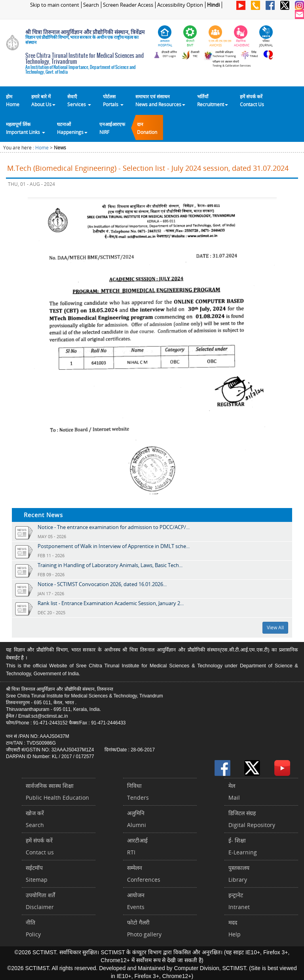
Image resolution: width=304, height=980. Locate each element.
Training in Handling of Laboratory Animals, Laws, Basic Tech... (110, 565)
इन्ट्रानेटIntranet (239, 901)
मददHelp (235, 928)
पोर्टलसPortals (113, 100)
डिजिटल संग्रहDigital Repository (252, 819)
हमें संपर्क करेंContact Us (252, 100)
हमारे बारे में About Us (43, 100)
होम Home (13, 100)
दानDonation (147, 128)
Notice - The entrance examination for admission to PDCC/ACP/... (114, 527)
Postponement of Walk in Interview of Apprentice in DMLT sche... (114, 546)
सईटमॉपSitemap (37, 874)
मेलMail (234, 792)
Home (42, 148)
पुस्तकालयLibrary (239, 874)
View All (275, 628)
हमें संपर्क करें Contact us (40, 846)
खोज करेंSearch (35, 819)
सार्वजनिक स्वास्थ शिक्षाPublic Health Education (57, 792)
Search (91, 5)
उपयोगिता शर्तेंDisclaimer (40, 901)
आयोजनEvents (136, 901)
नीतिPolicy (33, 928)
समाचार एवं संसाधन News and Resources (160, 100)
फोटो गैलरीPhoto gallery (144, 928)
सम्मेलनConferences (144, 874)
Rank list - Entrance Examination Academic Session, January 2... (111, 603)
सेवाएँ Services (79, 100)
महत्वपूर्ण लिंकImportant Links (26, 128)
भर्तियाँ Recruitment (213, 100)
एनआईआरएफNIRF (112, 128)
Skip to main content (55, 5)
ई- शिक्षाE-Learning (243, 846)
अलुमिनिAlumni (137, 819)
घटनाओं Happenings (72, 128)
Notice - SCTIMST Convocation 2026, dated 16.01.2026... (102, 584)
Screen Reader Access (128, 5)
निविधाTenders (138, 792)
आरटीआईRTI (137, 846)
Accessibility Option (180, 5)
